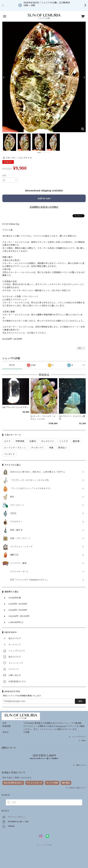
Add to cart (44, 198)
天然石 (13, 513)
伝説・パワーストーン (20, 538)
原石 (12, 497)
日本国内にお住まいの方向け (44, 207)
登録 (80, 701)
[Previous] (4, 77)
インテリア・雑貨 (18, 563)
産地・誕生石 (16, 530)
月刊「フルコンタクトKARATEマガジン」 (29, 580)
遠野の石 (14, 555)
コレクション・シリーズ (21, 547)
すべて (12, 365)
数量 (4, 175)
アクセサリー (16, 522)
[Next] (84, 77)
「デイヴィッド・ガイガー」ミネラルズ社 (29, 480)
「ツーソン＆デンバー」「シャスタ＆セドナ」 (31, 489)
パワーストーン (17, 505)
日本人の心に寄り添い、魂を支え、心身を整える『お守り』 (38, 472)
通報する (81, 348)
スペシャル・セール (19, 572)
